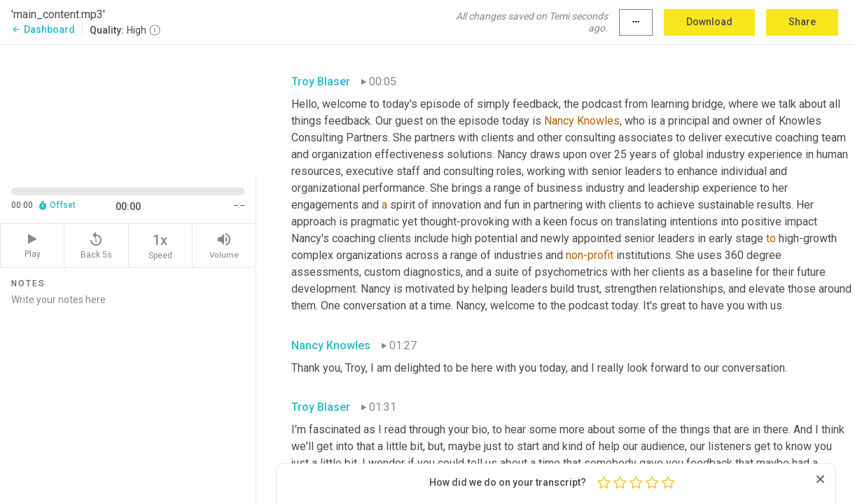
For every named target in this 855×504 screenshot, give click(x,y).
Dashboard (43, 29)
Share (802, 22)
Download (709, 22)
